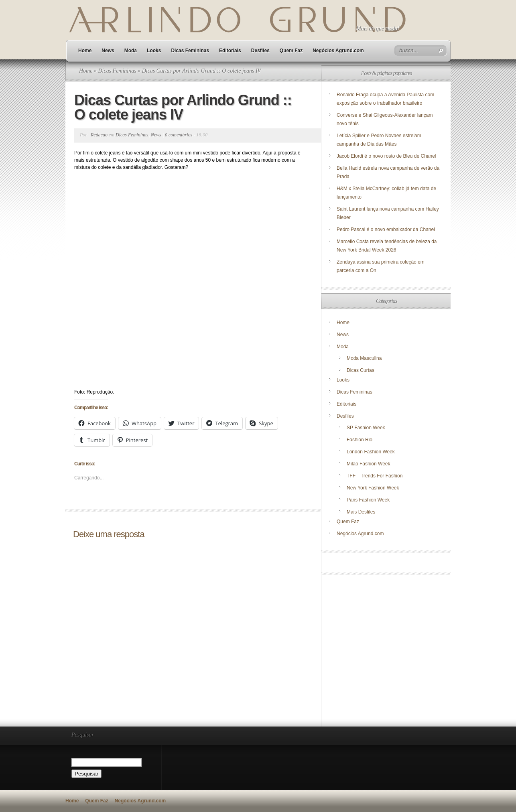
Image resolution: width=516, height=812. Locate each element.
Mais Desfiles (361, 512)
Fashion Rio (360, 440)
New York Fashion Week (373, 488)
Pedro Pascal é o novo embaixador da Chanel (386, 229)
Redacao (99, 135)
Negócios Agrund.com (338, 51)
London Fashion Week (371, 452)
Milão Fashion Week (369, 464)
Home (85, 51)
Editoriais (230, 51)
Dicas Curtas (361, 370)
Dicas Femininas (190, 51)
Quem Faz (291, 51)
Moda (131, 51)
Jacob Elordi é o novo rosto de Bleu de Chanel (386, 156)
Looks (154, 51)
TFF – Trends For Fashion (375, 476)
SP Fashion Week (366, 428)
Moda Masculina (364, 358)
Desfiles (260, 51)
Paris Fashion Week (368, 500)
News (108, 51)
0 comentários (179, 135)
